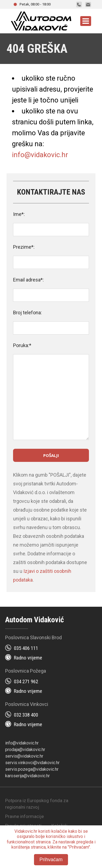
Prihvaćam (51, 860)
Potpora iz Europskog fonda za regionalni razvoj (37, 804)
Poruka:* (22, 345)
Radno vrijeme (28, 658)
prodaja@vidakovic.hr (25, 750)
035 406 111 (26, 648)
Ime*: (19, 214)
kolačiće (59, 831)
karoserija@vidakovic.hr (27, 776)
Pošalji (51, 455)
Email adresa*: (28, 280)
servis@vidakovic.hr (24, 756)
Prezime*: (24, 247)
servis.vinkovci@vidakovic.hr (32, 763)
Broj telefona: (27, 313)
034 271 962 (26, 681)
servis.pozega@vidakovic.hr (32, 769)
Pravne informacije (24, 816)
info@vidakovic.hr (40, 155)
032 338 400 (26, 715)
